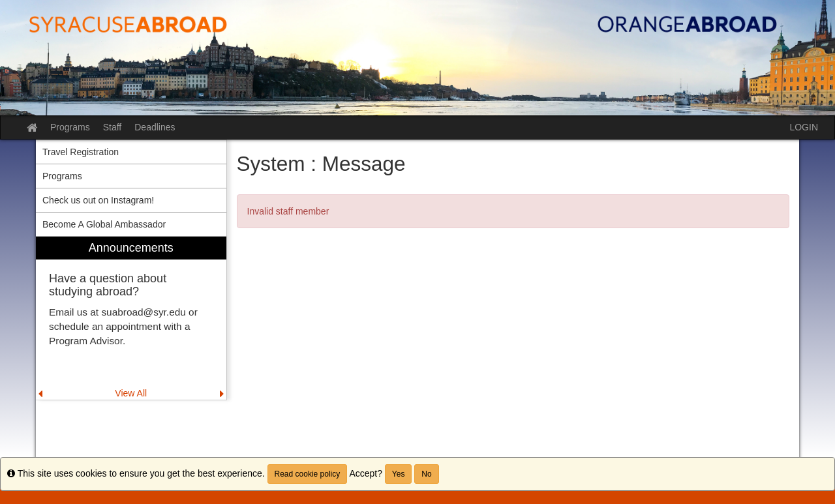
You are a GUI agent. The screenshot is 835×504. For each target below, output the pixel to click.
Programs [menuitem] (62, 176)
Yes (399, 474)
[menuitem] (131, 319)
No (426, 474)
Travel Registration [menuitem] (81, 152)
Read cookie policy (308, 474)
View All (131, 393)
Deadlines (155, 127)
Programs (70, 127)
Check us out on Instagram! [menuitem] (98, 200)
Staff (113, 127)
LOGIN (804, 127)
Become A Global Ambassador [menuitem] (104, 224)
